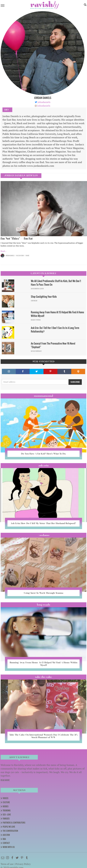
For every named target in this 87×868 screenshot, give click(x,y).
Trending (7, 810)
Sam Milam (34, 301)
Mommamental (43, 396)
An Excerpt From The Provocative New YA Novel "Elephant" (53, 345)
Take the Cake (43, 677)
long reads (44, 605)
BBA (4, 839)
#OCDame (43, 535)
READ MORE (5, 780)
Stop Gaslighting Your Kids (44, 297)
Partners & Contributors (14, 823)
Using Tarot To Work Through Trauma (43, 593)
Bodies (6, 806)
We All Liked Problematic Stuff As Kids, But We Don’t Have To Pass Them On (56, 283)
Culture (6, 802)
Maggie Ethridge (36, 320)
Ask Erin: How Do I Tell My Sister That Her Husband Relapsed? (43, 523)
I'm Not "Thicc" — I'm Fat (17, 239)
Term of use (7, 864)
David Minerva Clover (37, 289)
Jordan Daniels (10, 256)
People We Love (9, 827)
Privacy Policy (23, 864)
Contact (6, 843)
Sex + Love (7, 815)
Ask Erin (44, 465)
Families (6, 819)
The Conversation (10, 831)
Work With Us (9, 847)
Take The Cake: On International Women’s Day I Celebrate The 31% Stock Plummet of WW (43, 736)
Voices (5, 798)
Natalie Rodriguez (36, 351)
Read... (4, 251)
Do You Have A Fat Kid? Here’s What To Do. (43, 454)
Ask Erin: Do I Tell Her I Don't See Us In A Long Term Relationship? (55, 330)
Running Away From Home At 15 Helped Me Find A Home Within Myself (57, 314)
